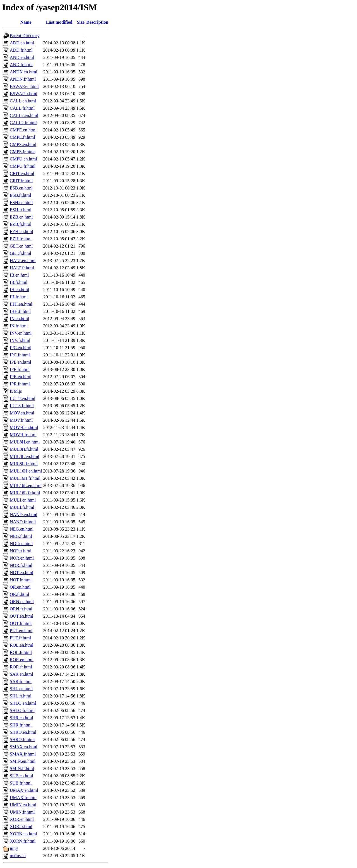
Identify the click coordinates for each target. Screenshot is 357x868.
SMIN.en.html (23, 761)
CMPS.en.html (23, 144)
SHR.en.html (21, 718)
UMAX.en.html (24, 790)
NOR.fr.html (21, 565)
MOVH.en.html (24, 427)
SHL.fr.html (20, 696)
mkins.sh (18, 856)
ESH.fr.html (20, 210)
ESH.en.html (21, 202)
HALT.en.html (23, 261)
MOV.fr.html (21, 420)
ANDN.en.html (24, 72)
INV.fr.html (20, 340)
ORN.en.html (22, 602)
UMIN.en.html (23, 805)
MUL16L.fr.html (25, 493)
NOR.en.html (22, 558)
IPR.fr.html (20, 384)
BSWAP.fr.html (24, 94)
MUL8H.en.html (25, 442)
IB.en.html (19, 275)
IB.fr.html (19, 282)
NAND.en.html (24, 515)
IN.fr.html (19, 326)
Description (97, 22)
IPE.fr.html (20, 369)
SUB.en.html (21, 776)
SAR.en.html (21, 674)
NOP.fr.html (20, 551)
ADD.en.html (22, 43)
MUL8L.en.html (25, 456)
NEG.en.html (22, 529)
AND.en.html (22, 57)
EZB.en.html (21, 217)
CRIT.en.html (22, 173)
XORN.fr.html (23, 841)
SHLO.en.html (23, 703)
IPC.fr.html (20, 355)
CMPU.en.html (23, 159)
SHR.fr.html (21, 725)
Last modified (59, 22)
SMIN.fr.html (22, 769)
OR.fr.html (19, 594)
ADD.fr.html (21, 50)
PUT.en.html (21, 631)
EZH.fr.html (21, 239)
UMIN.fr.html (22, 812)
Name (26, 22)
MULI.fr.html (22, 507)
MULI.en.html (23, 500)
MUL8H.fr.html (24, 449)
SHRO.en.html (23, 732)
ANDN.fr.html (23, 79)
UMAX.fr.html (23, 798)
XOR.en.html (22, 819)
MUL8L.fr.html (24, 464)
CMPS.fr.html (22, 152)
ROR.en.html (22, 660)
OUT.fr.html (21, 623)
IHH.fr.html (20, 311)
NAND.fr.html (23, 522)
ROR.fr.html (21, 667)
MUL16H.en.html (26, 471)
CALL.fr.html (22, 108)
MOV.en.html (22, 413)
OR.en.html (20, 587)
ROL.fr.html (21, 652)
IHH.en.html (21, 304)
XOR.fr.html (21, 827)
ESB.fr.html (20, 195)
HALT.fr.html (22, 268)
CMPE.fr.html (22, 137)
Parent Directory (25, 36)
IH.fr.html (19, 297)
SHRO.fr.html (22, 739)
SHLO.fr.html (22, 710)
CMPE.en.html (23, 130)
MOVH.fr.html (23, 435)
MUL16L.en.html (26, 485)
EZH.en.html (21, 232)
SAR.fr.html (21, 681)
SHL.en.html (21, 689)
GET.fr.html (20, 253)
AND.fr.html (21, 65)
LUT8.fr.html (22, 406)
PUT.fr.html (20, 638)
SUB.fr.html (21, 783)
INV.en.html (21, 333)
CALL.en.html (23, 101)
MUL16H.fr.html (25, 478)
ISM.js (16, 391)
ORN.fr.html (21, 609)
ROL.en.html (21, 645)
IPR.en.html (20, 377)
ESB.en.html (21, 188)
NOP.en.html (21, 544)
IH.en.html (19, 290)
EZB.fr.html (20, 224)
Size (81, 22)
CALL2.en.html (24, 115)
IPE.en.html (20, 362)
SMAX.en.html (24, 747)
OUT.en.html (21, 616)
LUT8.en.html (23, 398)
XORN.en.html (23, 834)
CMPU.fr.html (23, 166)
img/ (14, 848)
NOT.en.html (21, 573)
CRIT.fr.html (21, 181)
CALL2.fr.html (23, 123)
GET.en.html (21, 246)
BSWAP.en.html (24, 86)
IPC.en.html (20, 348)
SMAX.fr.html (23, 754)
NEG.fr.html (21, 536)
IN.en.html (19, 319)
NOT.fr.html (21, 580)
